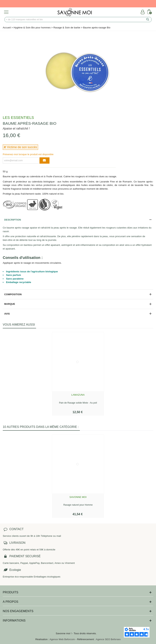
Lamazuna (78, 395)
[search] (148, 20)
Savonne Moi (78, 497)
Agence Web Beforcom (62, 639)
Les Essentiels (18, 118)
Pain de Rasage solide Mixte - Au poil (78, 403)
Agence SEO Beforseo (108, 639)
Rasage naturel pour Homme (78, 505)
